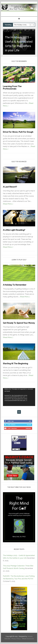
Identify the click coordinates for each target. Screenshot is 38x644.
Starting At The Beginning (16, 364)
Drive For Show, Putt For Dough (18, 132)
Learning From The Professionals (12, 88)
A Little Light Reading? (14, 230)
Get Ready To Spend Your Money (19, 323)
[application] (19, 397)
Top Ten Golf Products (19, 8)
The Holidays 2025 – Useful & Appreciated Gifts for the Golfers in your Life (21, 25)
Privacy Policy (16, 639)
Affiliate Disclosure (28, 639)
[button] (19, 42)
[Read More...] (8, 204)
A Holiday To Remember (15, 285)
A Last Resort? (10, 187)
